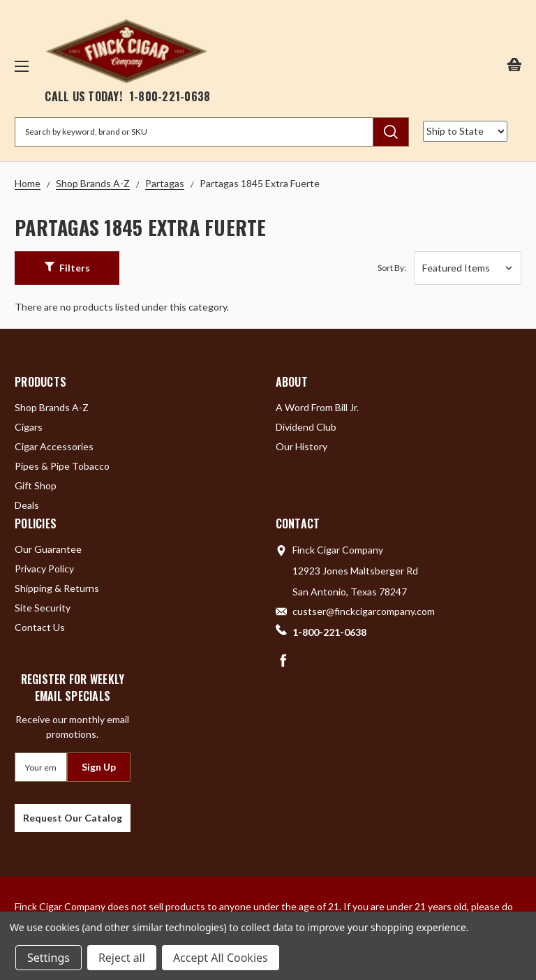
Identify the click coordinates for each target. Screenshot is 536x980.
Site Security (43, 608)
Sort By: (392, 268)
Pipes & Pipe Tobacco (62, 466)
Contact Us (40, 627)
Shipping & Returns (57, 588)
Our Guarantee (48, 549)
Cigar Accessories (54, 446)
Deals (27, 505)
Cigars (29, 427)
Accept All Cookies (221, 958)
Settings (49, 958)
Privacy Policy (44, 569)
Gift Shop (36, 485)
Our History (301, 446)
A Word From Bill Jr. (317, 407)
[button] (67, 268)
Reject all (122, 958)
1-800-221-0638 (170, 96)
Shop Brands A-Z (52, 407)
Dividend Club (306, 427)
